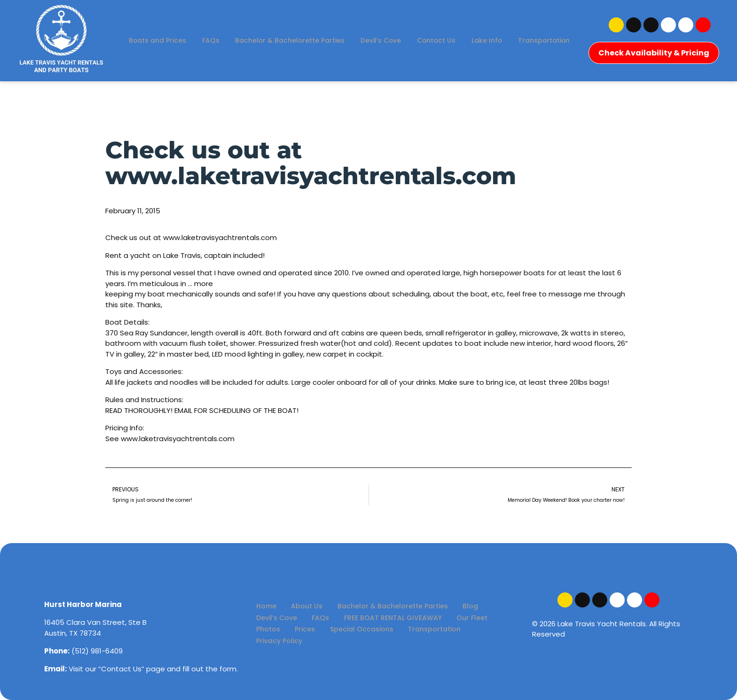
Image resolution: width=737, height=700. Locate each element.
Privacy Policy (441, 631)
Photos (490, 619)
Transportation (349, 49)
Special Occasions (315, 631)
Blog (451, 607)
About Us (299, 607)
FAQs (242, 32)
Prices (263, 631)
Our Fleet (453, 619)
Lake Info (526, 32)
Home (263, 607)
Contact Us (474, 32)
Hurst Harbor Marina (83, 604)
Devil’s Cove (417, 32)
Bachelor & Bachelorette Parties (323, 32)
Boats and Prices (188, 32)
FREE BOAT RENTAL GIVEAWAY (379, 619)
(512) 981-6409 (97, 651)
